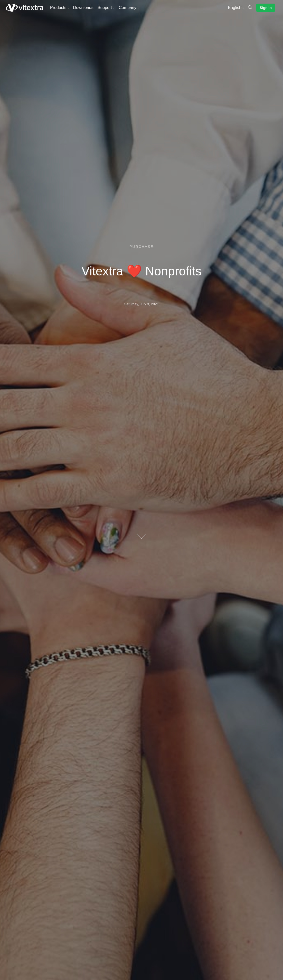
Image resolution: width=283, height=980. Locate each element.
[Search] (252, 8)
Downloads (83, 8)
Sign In (266, 8)
